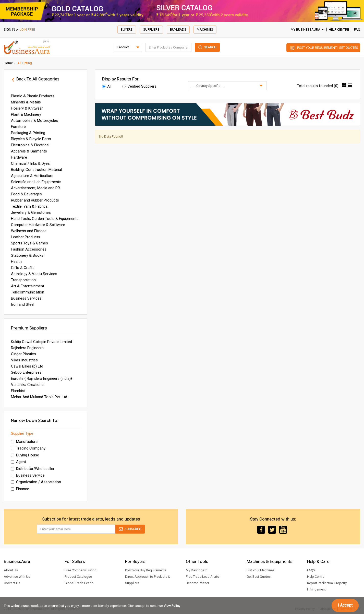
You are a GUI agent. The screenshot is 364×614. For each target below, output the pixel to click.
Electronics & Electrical (30, 145)
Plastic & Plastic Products (33, 96)
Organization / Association (36, 482)
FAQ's (311, 570)
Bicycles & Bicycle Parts (31, 139)
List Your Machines (260, 570)
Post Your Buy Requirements (146, 570)
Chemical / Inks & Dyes (30, 163)
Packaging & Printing (28, 133)
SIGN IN (9, 29)
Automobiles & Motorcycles (34, 121)
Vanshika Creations (27, 385)
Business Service (28, 475)
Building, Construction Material (36, 170)
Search (210, 47)
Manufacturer (25, 442)
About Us (11, 570)
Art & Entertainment (28, 286)
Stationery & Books (27, 255)
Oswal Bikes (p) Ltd (27, 366)
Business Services (26, 298)
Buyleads (178, 29)
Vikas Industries (24, 360)
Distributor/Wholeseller (33, 469)
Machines (205, 29)
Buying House (25, 455)
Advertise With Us (17, 577)
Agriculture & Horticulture (32, 176)
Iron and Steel (23, 304)
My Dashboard (197, 570)
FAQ (357, 29)
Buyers (127, 29)
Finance (20, 489)
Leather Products (26, 237)
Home (8, 63)
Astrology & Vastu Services (34, 274)
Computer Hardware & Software (38, 225)
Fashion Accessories (29, 249)
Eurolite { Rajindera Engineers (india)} (41, 379)
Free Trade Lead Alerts (202, 577)
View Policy (172, 606)
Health (16, 262)
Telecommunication (28, 292)
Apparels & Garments (29, 151)
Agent (19, 462)
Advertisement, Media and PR (35, 188)
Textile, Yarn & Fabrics (29, 206)
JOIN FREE (27, 29)
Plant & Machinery (26, 114)
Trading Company (28, 448)
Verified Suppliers (139, 86)
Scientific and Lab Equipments (36, 182)
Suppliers (151, 29)
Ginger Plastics (23, 354)
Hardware (19, 157)
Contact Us (12, 583)
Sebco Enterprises (26, 372)
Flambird (18, 391)
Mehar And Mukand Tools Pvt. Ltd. (39, 397)
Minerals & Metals (26, 102)
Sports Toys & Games (29, 243)
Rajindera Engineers (27, 348)
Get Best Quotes (259, 577)
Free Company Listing (81, 570)
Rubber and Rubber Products (35, 200)
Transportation (23, 280)
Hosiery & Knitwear (27, 108)
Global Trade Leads (79, 583)
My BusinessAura (307, 29)
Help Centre (339, 29)
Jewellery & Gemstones (31, 212)
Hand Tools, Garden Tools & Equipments (45, 219)
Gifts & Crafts (23, 268)
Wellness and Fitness (29, 231)
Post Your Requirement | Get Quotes (328, 48)
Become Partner (197, 583)
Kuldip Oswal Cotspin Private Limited (41, 342)
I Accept (345, 605)
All (107, 86)
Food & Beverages (26, 194)
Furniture (18, 127)
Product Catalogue (78, 577)
